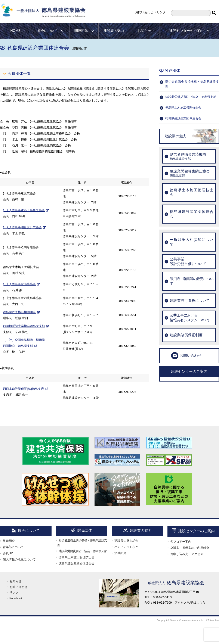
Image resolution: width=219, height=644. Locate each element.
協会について (50, 31)
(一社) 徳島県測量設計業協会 (22, 227)
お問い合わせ (144, 12)
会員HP (8, 553)
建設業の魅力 (114, 31)
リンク (161, 12)
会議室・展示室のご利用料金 (190, 548)
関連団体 (84, 31)
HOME (15, 31)
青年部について (13, 547)
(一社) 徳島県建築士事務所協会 (24, 210)
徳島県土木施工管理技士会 (183, 108)
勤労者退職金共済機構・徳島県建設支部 (192, 84)
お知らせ (144, 31)
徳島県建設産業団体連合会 (183, 118)
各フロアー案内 (181, 542)
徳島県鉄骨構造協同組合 (19, 312)
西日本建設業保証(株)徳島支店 (23, 389)
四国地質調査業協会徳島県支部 (24, 326)
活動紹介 (120, 553)
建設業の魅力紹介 (126, 541)
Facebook (16, 598)
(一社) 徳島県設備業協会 (19, 284)
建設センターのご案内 (189, 31)
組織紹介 (9, 541)
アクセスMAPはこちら (190, 603)
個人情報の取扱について (19, 559)
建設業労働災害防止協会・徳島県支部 (191, 97)
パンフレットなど (126, 547)
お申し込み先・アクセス (187, 554)
